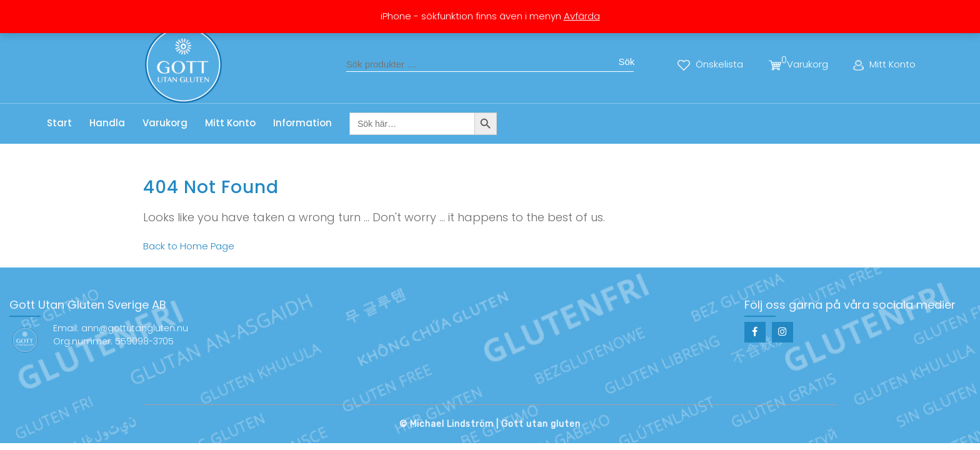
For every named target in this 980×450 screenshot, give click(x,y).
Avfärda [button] (582, 16)
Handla (107, 123)
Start (59, 123)
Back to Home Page (189, 246)
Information (302, 123)
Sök (626, 62)
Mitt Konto (230, 123)
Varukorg (165, 123)
